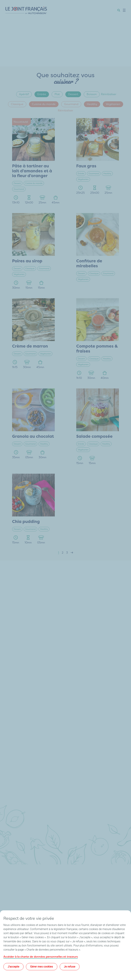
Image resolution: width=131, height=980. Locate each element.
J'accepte (13, 967)
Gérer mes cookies (42, 967)
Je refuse (70, 967)
